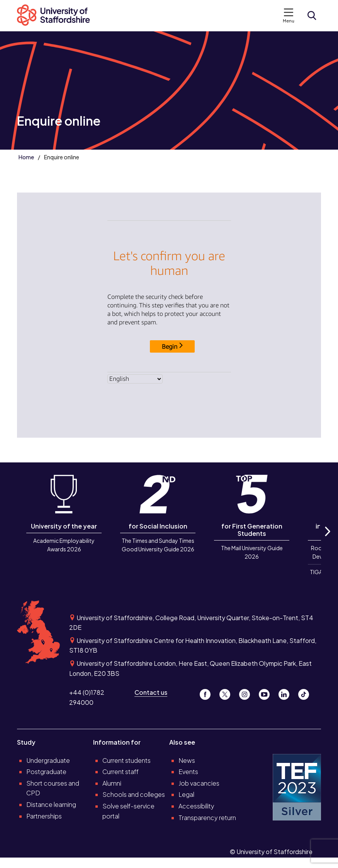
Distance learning (51, 804)
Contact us (151, 692)
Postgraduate (46, 772)
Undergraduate (48, 760)
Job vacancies (199, 783)
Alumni (112, 783)
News (187, 760)
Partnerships (44, 816)
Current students (127, 760)
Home (26, 157)
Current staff (121, 772)
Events (188, 772)
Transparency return (207, 818)
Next (327, 540)
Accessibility (196, 806)
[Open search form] (312, 15)
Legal (186, 794)
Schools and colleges (134, 794)
